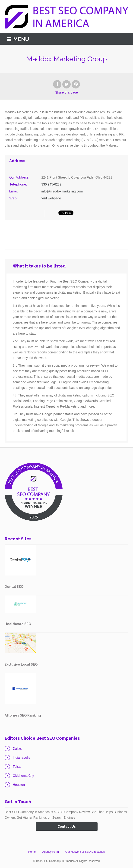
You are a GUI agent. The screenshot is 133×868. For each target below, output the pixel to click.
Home (32, 852)
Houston (19, 785)
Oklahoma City (23, 776)
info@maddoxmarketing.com (62, 191)
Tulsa (17, 767)
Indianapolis (21, 758)
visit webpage (51, 198)
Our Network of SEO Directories (85, 852)
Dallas (17, 748)
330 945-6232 (51, 184)
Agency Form (50, 852)
